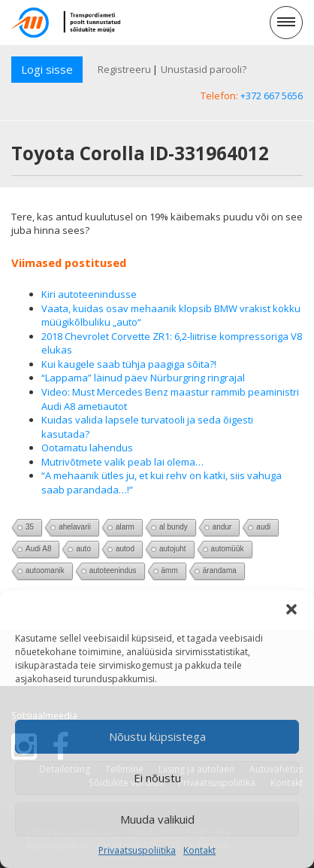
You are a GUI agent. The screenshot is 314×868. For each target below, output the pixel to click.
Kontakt (199, 850)
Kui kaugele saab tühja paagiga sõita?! (129, 364)
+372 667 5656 (272, 96)
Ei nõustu (157, 778)
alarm (125, 527)
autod (125, 549)
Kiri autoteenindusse (89, 294)
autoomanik (45, 571)
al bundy (174, 527)
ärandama (220, 571)
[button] (291, 609)
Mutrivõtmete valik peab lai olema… (122, 462)
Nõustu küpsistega (157, 736)
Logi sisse (47, 69)
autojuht (173, 549)
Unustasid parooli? (204, 69)
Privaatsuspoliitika (137, 850)
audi (263, 527)
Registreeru (124, 69)
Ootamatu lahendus (87, 448)
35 (30, 527)
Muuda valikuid (157, 819)
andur (222, 527)
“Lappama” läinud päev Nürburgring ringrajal (143, 378)
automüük (228, 549)
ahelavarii (75, 527)
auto (83, 549)
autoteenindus (113, 571)
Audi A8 (38, 549)
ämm (170, 571)
